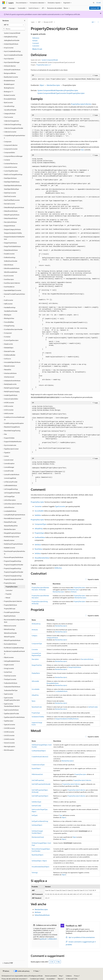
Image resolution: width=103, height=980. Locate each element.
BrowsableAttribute (53, 683)
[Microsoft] (4, 3)
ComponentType (40, 524)
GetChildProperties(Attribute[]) (41, 784)
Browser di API (48, 22)
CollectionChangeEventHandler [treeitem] (14, 128)
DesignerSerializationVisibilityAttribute (67, 719)
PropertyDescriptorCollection (81, 104)
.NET (39, 22)
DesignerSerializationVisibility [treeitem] (13, 233)
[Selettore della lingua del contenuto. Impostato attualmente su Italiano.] (6, 971)
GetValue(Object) (37, 825)
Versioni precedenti (51, 976)
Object (42, 85)
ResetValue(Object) (37, 855)
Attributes (35, 630)
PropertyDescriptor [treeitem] (12, 587)
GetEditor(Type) (36, 802)
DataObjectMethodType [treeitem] (11, 189)
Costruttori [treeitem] (9, 590)
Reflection (58, 568)
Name (33, 701)
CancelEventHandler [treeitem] (10, 110)
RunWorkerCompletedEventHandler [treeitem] (14, 652)
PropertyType (39, 533)
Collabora (69, 976)
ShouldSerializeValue (42, 558)
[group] (65, 79)
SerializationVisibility (38, 717)
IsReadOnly (39, 528)
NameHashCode (37, 707)
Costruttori (36, 46)
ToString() (35, 873)
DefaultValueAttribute (42, 915)
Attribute (74, 592)
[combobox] (14, 25)
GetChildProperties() (38, 780)
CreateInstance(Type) (38, 765)
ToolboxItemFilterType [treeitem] (11, 690)
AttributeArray (36, 624)
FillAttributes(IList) (37, 774)
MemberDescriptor (53, 85)
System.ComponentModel (50, 60)
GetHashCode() (93, 707)
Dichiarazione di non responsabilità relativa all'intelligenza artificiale (22, 976)
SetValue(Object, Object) (39, 861)
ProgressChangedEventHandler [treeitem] (14, 565)
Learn (33, 22)
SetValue (38, 553)
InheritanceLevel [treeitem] (9, 377)
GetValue (38, 545)
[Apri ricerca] (94, 3)
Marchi (60, 979)
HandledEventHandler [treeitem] (11, 311)
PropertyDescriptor (37, 502)
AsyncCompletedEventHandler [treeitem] (13, 55)
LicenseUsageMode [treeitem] (10, 478)
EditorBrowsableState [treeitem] (11, 272)
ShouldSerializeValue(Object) (40, 867)
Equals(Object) (36, 768)
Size (82, 150)
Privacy (76, 976)
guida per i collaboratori (48, 939)
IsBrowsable (35, 681)
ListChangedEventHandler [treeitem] (12, 493)
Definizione (36, 38)
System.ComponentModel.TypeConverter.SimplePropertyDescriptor (61, 93)
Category (35, 636)
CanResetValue (40, 537)
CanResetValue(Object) (39, 751)
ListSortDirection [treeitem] (9, 507)
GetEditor (38, 515)
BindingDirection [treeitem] (9, 88)
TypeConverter (60, 506)
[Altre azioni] (98, 22)
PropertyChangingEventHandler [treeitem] (14, 579)
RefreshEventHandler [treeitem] (10, 633)
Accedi (99, 3)
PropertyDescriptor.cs (43, 65)
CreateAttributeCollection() (40, 757)
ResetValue (38, 549)
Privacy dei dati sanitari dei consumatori (14, 979)
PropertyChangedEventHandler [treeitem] (14, 572)
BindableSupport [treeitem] (9, 84)
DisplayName (36, 673)
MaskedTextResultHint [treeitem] (11, 526)
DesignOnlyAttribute (75, 667)
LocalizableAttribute (61, 691)
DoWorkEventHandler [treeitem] (11, 261)
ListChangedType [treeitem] (9, 496)
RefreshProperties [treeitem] (9, 637)
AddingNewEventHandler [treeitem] (12, 40)
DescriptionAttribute (87, 659)
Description (35, 659)
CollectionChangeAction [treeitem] (11, 121)
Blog (61, 976)
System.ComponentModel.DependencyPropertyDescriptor (58, 90)
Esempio (35, 41)
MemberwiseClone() (38, 837)
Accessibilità (50, 979)
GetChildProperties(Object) (40, 796)
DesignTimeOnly (37, 665)
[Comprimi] (25, 21)
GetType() (35, 815)
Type (61, 815)
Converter (38, 506)
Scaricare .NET (95, 8)
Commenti (36, 43)
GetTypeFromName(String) (40, 821)
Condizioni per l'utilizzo (37, 979)
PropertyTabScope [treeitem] (10, 609)
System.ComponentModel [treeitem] (12, 33)
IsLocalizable (39, 511)
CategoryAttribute (52, 638)
